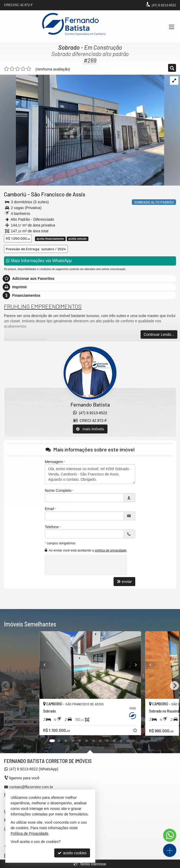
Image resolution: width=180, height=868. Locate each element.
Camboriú (15, 194)
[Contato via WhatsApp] (170, 835)
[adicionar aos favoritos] (135, 731)
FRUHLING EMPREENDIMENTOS (43, 306)
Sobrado (69, 47)
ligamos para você (24, 778)
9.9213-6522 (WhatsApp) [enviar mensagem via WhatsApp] (34, 769)
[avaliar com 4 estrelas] (23, 69)
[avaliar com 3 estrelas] (18, 69)
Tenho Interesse (90, 864)
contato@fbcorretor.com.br (31, 787)
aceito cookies (72, 853)
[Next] (140, 665)
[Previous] (40, 665)
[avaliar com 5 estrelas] (29, 69)
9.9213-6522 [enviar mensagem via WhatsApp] (164, 5)
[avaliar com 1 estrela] (6, 69)
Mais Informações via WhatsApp (39, 261)
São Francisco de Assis (58, 194)
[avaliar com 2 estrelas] (12, 69)
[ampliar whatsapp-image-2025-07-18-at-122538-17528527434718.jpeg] (82, 130)
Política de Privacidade (29, 833)
